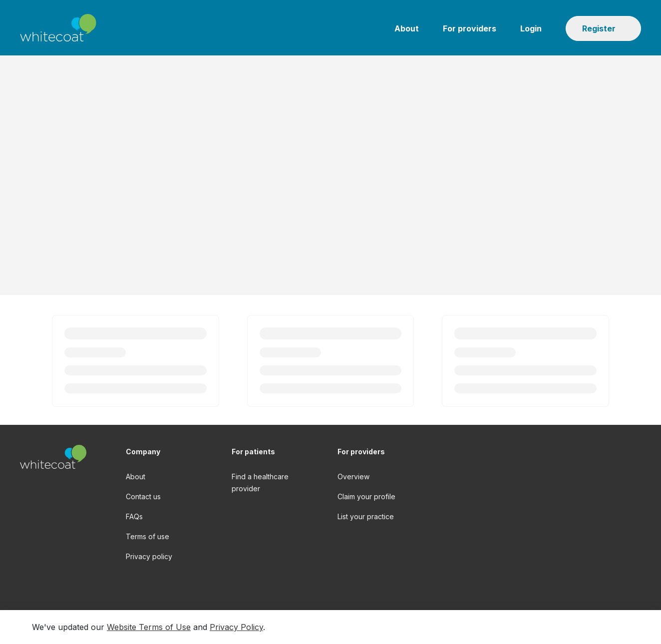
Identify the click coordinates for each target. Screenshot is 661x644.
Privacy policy (149, 556)
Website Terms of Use (149, 627)
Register (599, 28)
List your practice (366, 516)
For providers (470, 28)
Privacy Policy (236, 627)
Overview (353, 477)
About (407, 28)
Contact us (143, 496)
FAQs (134, 516)
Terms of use (148, 536)
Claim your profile (366, 496)
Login (531, 28)
